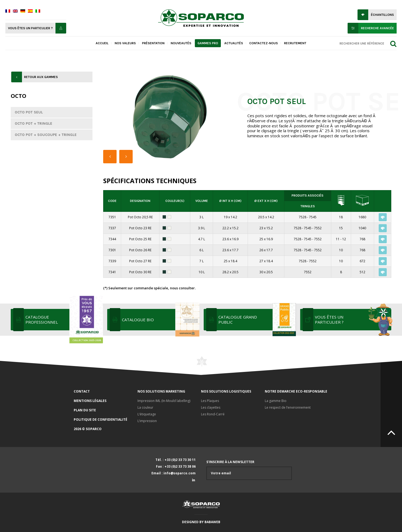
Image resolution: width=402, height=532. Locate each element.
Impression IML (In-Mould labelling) (164, 401)
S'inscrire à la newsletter (249, 470)
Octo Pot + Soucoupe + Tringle (46, 135)
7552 (318, 228)
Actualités (234, 43)
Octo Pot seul (29, 112)
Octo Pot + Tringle (33, 123)
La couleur (145, 407)
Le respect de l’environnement (288, 407)
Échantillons (382, 15)
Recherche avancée (377, 28)
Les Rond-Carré (213, 414)
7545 (313, 217)
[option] (169, 117)
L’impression (147, 421)
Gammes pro (208, 43)
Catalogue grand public (257, 320)
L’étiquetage (147, 414)
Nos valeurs (125, 43)
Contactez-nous (264, 43)
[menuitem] (8, 12)
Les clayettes (211, 407)
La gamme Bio (276, 401)
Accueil (102, 43)
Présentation (153, 43)
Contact (82, 391)
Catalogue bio (160, 320)
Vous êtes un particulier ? (30, 28)
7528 (303, 217)
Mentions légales (90, 401)
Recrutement (295, 43)
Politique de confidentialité (100, 420)
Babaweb (212, 522)
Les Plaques (210, 401)
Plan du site (85, 410)
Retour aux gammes (41, 77)
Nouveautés (181, 43)
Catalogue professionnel (64, 320)
